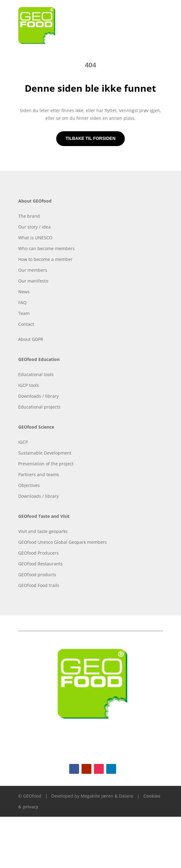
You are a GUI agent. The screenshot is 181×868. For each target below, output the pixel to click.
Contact (26, 324)
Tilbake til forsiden (90, 138)
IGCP (23, 442)
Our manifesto (33, 281)
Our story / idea (34, 227)
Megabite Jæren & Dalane (107, 796)
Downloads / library (38, 396)
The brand (29, 216)
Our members (33, 270)
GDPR (38, 339)
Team (24, 313)
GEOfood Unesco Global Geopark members (63, 542)
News (24, 292)
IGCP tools (29, 385)
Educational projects (39, 407)
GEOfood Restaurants (40, 564)
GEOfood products (37, 574)
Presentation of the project (46, 464)
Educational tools (36, 374)
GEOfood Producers (38, 553)
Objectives (29, 485)
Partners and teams (39, 474)
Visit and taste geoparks (43, 531)
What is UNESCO (35, 238)
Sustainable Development (45, 453)
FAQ (22, 302)
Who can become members (46, 248)
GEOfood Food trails (39, 585)
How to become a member (45, 259)
